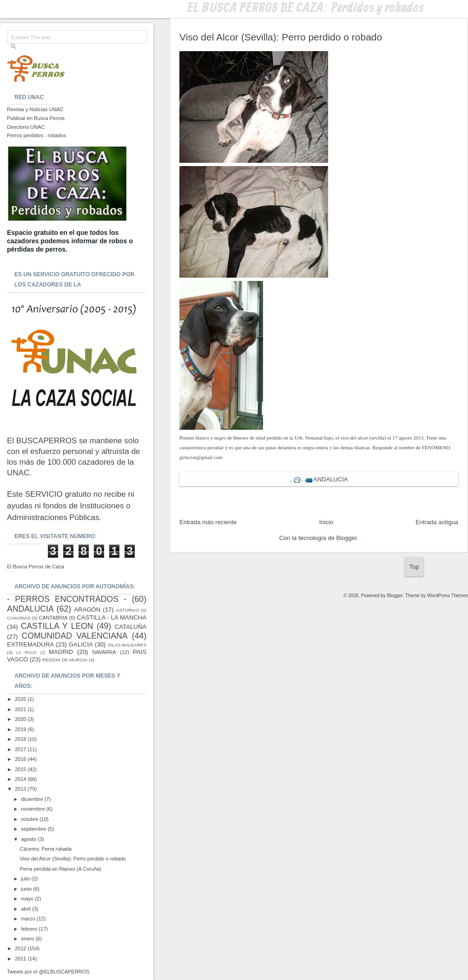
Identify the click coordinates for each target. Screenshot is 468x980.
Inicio (326, 522)
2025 (21, 699)
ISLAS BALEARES (127, 645)
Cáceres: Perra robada (45, 849)
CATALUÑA (131, 627)
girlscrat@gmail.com (201, 457)
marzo (29, 919)
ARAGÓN (87, 610)
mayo (28, 899)
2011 (21, 959)
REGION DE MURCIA (65, 660)
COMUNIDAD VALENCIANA (75, 636)
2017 (21, 749)
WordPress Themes (448, 596)
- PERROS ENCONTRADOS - (67, 599)
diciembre (33, 799)
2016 (21, 759)
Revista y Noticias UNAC (35, 109)
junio (27, 889)
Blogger (347, 538)
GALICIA (81, 644)
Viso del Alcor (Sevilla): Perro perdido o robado (73, 859)
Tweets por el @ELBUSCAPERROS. (49, 972)
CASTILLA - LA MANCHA (112, 617)
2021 (21, 709)
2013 (21, 789)
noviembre (33, 809)
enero (28, 939)
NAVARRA (104, 652)
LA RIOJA (26, 653)
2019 (21, 729)
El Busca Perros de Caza (36, 567)
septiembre (34, 829)
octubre (30, 819)
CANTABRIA (53, 618)
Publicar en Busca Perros (36, 118)
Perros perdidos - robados (36, 135)
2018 (21, 739)
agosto (29, 839)
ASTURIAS (128, 610)
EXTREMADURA (30, 644)
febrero (30, 929)
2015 (21, 769)
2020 (21, 719)
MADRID (61, 652)
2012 (21, 948)
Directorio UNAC (26, 127)
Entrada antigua (437, 522)
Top (414, 567)
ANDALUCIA (330, 479)
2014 (21, 779)
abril (26, 909)
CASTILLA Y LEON (57, 626)
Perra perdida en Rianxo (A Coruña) (60, 869)
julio (26, 879)
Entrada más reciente (208, 522)
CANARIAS (19, 618)
